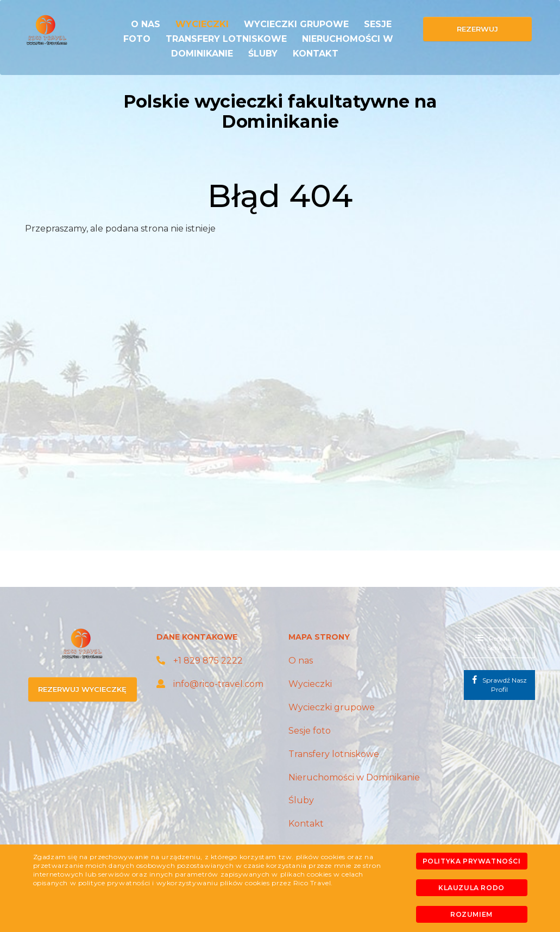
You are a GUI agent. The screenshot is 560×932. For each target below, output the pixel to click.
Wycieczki (202, 24)
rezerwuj (477, 29)
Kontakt (316, 54)
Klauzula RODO (471, 888)
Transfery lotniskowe (226, 39)
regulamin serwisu (500, 643)
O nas (146, 24)
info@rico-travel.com (210, 684)
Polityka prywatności (472, 861)
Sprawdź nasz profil (500, 684)
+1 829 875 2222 (200, 661)
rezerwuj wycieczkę (82, 689)
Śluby (263, 54)
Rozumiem (471, 914)
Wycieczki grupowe (296, 24)
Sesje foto (310, 731)
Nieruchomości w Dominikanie (354, 777)
